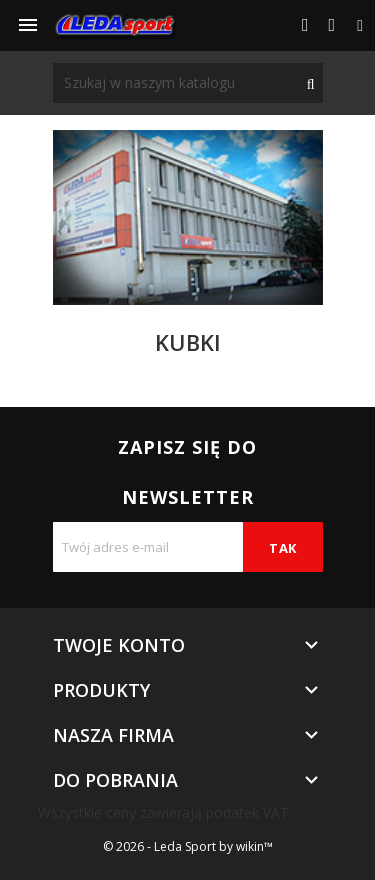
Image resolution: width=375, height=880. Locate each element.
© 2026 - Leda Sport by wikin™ (188, 846)
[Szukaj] (188, 83)
